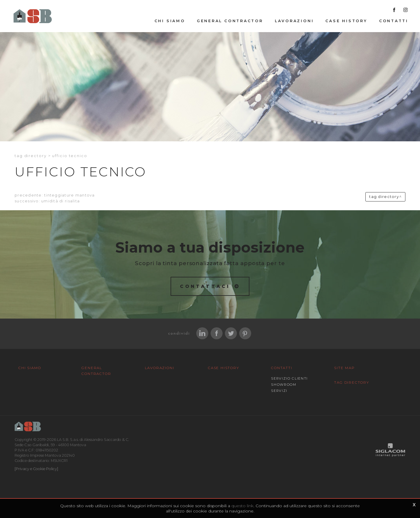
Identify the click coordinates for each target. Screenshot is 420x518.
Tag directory (31, 156)
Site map (344, 368)
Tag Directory (352, 382)
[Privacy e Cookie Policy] (36, 469)
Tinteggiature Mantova (69, 195)
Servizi (279, 391)
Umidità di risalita (60, 201)
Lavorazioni (294, 21)
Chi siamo (170, 21)
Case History (346, 21)
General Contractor (230, 21)
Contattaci (205, 286)
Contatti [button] (394, 21)
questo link (242, 506)
